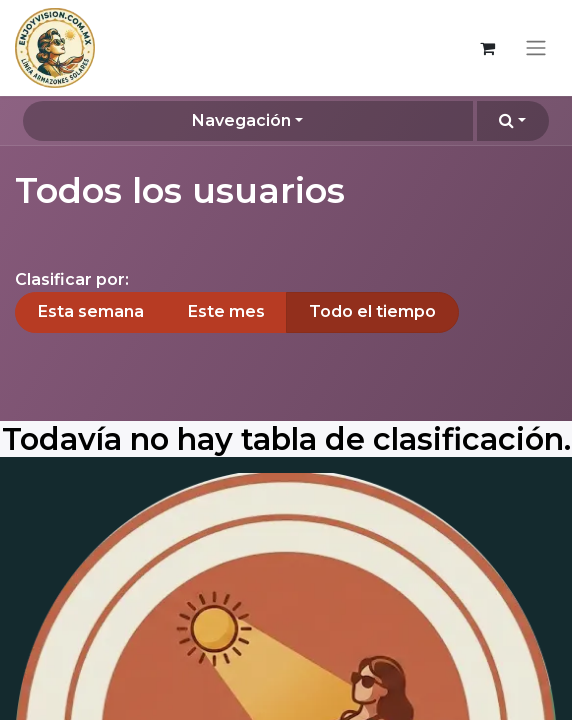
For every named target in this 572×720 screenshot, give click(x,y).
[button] (513, 121)
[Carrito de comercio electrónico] (487, 48)
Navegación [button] (241, 120)
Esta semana (91, 311)
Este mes (226, 311)
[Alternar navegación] (536, 48)
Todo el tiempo (372, 311)
